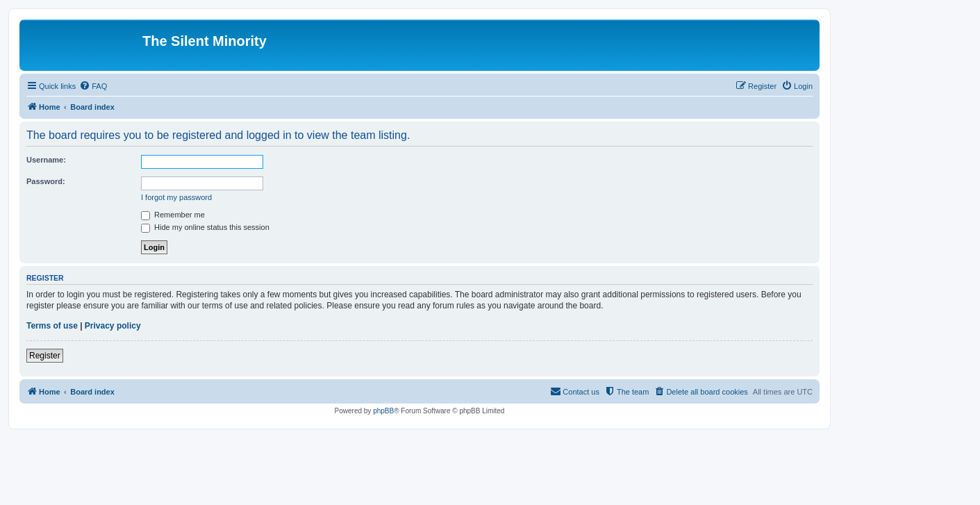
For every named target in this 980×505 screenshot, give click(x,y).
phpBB (383, 411)
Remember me (173, 215)
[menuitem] (93, 86)
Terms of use (52, 326)
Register (45, 356)
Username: (46, 160)
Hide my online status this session (205, 227)
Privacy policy (113, 326)
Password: (46, 181)
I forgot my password (176, 197)
